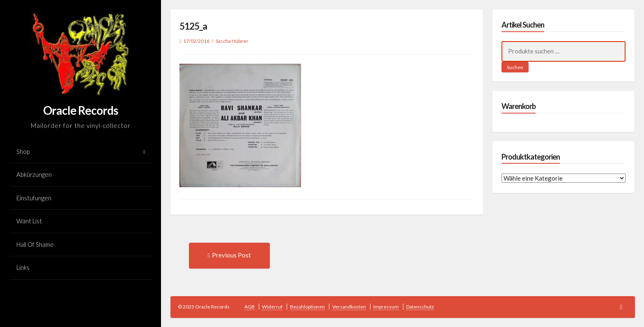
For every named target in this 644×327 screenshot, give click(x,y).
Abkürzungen (34, 174)
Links (23, 267)
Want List (29, 221)
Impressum (386, 307)
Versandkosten (349, 307)
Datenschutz (420, 307)
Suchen (515, 67)
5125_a (193, 26)
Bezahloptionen (307, 307)
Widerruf (272, 307)
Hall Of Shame (35, 244)
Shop (23, 151)
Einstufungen (34, 198)
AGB (250, 307)
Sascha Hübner (232, 41)
